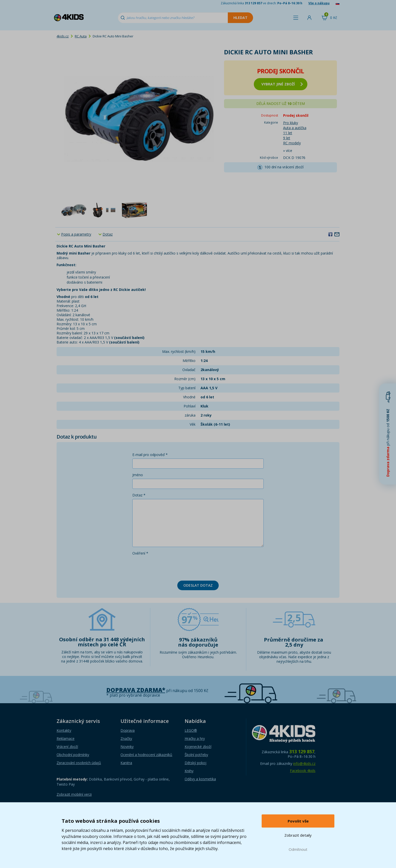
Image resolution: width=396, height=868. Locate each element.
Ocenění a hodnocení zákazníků (146, 755)
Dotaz (108, 234)
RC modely (292, 143)
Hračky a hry (195, 738)
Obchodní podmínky (73, 755)
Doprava (128, 730)
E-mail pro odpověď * (150, 455)
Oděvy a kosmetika (200, 779)
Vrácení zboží (67, 747)
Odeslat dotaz (198, 585)
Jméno (138, 475)
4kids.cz (63, 36)
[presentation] (171, 567)
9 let (287, 138)
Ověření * (140, 553)
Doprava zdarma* (136, 690)
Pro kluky (291, 123)
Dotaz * (139, 495)
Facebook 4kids (303, 771)
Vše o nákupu (319, 3)
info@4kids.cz (304, 763)
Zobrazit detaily (298, 835)
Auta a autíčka (295, 128)
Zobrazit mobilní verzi (74, 794)
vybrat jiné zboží (282, 84)
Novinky (127, 747)
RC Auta (81, 36)
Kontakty (64, 730)
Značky (126, 738)
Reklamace (66, 738)
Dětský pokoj (195, 763)
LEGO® (191, 730)
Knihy (189, 771)
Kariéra (126, 763)
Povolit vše (298, 821)
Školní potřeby (196, 755)
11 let (288, 133)
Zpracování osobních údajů (79, 763)
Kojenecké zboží (198, 747)
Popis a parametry (76, 234)
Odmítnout (298, 849)
